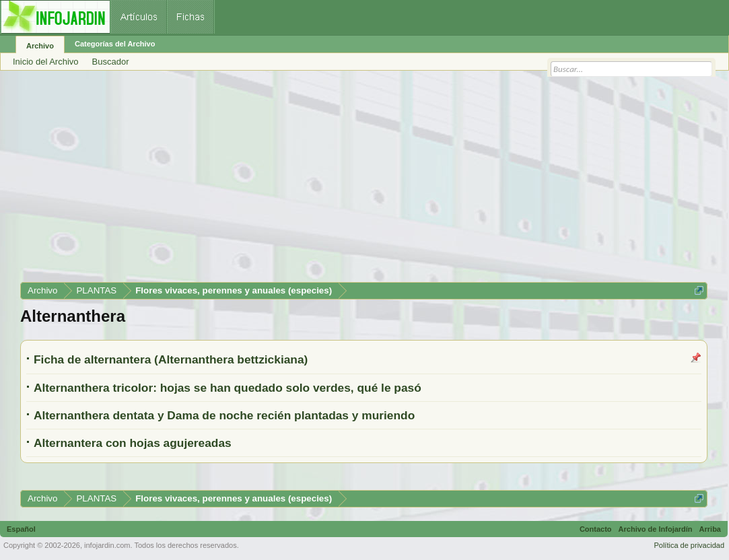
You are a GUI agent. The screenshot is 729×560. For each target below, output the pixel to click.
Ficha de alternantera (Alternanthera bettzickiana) (171, 359)
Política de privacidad (689, 545)
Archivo (40, 46)
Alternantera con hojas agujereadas (133, 443)
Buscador (111, 62)
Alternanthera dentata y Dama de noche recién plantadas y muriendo (224, 415)
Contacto (596, 529)
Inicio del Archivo (46, 62)
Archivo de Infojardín (656, 529)
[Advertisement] (364, 181)
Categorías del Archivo (115, 44)
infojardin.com (107, 545)
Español (21, 529)
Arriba (710, 529)
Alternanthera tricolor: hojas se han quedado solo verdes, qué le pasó (228, 388)
